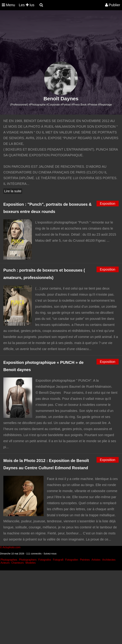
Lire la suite (13, 191)
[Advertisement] (61, 38)
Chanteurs (18, 563)
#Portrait (66, 105)
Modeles (30, 563)
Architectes (109, 560)
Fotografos (45, 560)
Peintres (85, 560)
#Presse (92, 105)
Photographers (28, 560)
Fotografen (72, 560)
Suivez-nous (50, 554)
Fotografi (58, 560)
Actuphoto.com (11, 547)
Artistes (96, 560)
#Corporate (53, 105)
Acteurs (5, 563)
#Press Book (79, 105)
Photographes (9, 560)
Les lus (27, 5)
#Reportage (105, 105)
